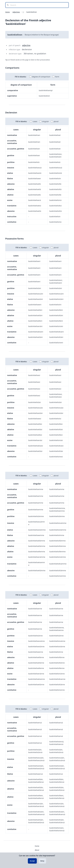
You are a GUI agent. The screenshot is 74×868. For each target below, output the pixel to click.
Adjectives (16, 12)
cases (35, 121)
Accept (32, 861)
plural (56, 121)
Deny (42, 861)
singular (45, 121)
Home (7, 12)
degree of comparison (41, 77)
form (57, 77)
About (37, 850)
